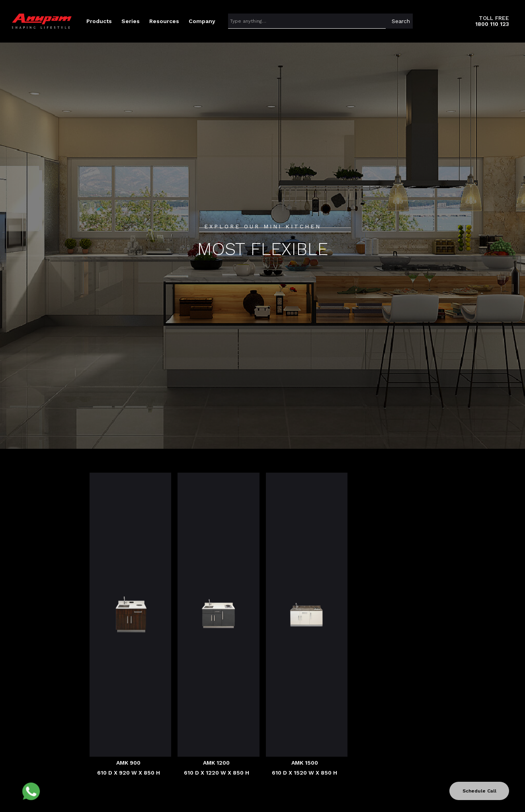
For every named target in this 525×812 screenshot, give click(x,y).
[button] (99, 21)
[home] (42, 21)
